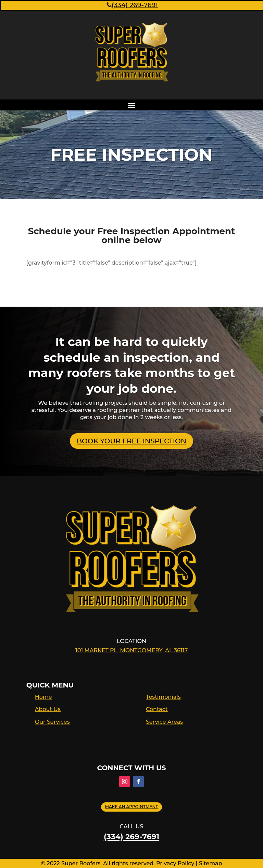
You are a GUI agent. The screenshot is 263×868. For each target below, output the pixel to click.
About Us (48, 709)
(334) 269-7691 (132, 5)
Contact (157, 709)
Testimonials (163, 697)
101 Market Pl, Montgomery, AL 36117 (132, 650)
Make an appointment (132, 807)
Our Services (52, 722)
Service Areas (164, 722)
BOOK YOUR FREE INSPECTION (131, 441)
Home (43, 697)
